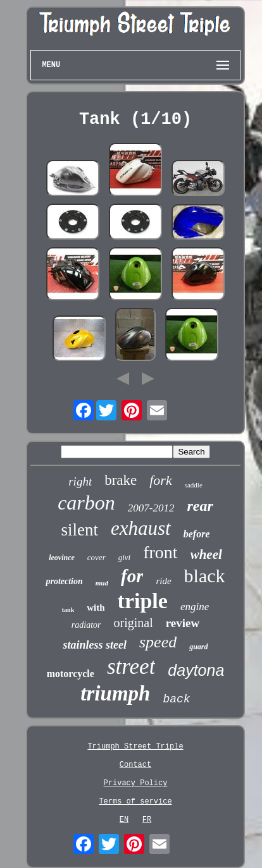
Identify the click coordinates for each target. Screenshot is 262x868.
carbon (86, 503)
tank (68, 610)
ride (163, 581)
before (197, 534)
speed (158, 642)
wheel (206, 554)
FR (147, 820)
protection (64, 581)
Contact (135, 765)
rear (200, 506)
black (205, 576)
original (134, 623)
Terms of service (135, 802)
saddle (194, 485)
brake (121, 480)
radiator (86, 625)
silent (80, 530)
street (131, 667)
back (176, 699)
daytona (196, 670)
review (183, 623)
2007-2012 (151, 508)
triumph (115, 694)
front (160, 552)
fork (160, 480)
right (80, 481)
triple (143, 601)
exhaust (141, 528)
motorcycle (71, 674)
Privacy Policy (136, 783)
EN (124, 820)
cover (97, 557)
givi (125, 557)
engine (195, 607)
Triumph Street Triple (135, 747)
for (132, 576)
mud (102, 583)
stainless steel (95, 645)
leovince (62, 558)
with (96, 608)
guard (198, 647)
